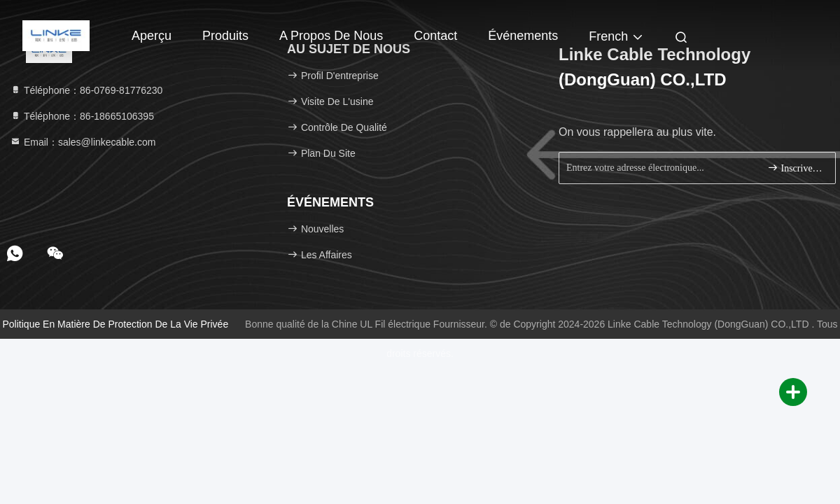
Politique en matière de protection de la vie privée (116, 324)
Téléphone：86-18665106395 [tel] (82, 116)
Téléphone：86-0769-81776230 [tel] (86, 90)
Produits (225, 36)
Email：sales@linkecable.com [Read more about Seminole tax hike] (83, 142)
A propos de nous (331, 36)
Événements (523, 36)
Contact (435, 36)
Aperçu (152, 36)
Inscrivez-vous (796, 168)
